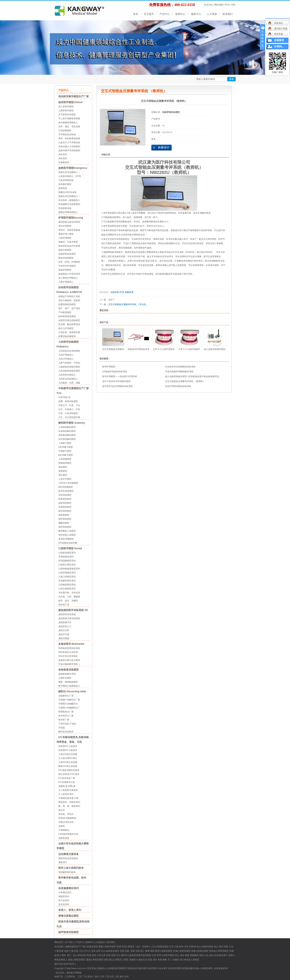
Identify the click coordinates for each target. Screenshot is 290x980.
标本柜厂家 (64, 720)
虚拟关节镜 (64, 634)
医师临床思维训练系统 (69, 648)
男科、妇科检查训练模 (69, 138)
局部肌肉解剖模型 (67, 435)
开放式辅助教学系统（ (69, 664)
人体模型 (195, 960)
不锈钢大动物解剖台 (68, 704)
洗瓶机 (62, 826)
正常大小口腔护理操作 (164, 349)
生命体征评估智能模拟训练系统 (180, 367)
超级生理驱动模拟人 (68, 212)
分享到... (279, 47)
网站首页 (59, 942)
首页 (136, 14)
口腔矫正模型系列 (67, 565)
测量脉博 (129, 292)
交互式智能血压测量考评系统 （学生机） (128, 304)
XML (233, 5)
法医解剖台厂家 (66, 696)
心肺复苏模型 (109, 947)
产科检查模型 (65, 312)
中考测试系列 (65, 893)
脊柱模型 (63, 475)
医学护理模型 (109, 367)
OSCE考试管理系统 (68, 656)
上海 (117, 977)
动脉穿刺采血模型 (67, 254)
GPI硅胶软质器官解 (68, 543)
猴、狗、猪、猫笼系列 (69, 806)
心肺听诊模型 (65, 678)
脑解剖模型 (64, 523)
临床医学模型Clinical (71, 102)
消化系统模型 (65, 495)
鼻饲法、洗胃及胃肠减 (69, 230)
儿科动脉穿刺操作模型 (69, 371)
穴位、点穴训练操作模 (69, 417)
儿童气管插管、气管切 (69, 363)
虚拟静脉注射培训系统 (69, 222)
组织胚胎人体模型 (67, 535)
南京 (122, 977)
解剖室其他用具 (66, 732)
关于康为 (149, 14)
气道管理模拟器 (66, 180)
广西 (107, 977)
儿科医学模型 (168, 955)
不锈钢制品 (64, 830)
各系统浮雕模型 (66, 539)
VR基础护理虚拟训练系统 (115, 372)
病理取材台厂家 (66, 712)
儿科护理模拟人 (66, 355)
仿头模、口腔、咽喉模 (69, 597)
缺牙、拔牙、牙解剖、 (69, 601)
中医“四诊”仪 (65, 397)
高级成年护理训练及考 (138, 349)
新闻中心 (180, 14)
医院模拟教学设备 (190, 968)
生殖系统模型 (65, 507)
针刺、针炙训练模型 (68, 413)
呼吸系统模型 (65, 499)
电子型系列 (64, 900)
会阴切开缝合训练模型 (69, 320)
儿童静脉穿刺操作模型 (69, 367)
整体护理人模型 (66, 234)
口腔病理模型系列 (67, 573)
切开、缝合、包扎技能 (69, 127)
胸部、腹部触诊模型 (68, 682)
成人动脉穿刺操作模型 (215, 349)
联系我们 (228, 14)
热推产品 (59, 977)
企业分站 (208, 5)
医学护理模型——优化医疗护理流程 (120, 376)
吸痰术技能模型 (66, 258)
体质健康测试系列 (69, 888)
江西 (102, 977)
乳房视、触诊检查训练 (69, 324)
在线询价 (161, 148)
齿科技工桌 (64, 605)
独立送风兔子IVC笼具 (69, 774)
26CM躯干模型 (66, 447)
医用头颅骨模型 (66, 491)
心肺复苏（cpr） (134, 947)
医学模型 (115, 951)
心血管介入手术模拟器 (69, 142)
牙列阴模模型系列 (67, 561)
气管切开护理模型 (67, 266)
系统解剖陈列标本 (67, 872)
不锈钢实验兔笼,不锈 (68, 798)
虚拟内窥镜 (64, 638)
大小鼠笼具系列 (66, 794)
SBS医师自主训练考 (68, 652)
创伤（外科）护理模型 (69, 262)
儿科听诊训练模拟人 (68, 379)
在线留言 (101, 942)
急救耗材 (63, 188)
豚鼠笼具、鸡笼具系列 (69, 802)
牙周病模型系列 (66, 557)
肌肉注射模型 (65, 250)
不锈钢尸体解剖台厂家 (69, 700)
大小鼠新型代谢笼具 (68, 790)
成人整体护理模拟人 (68, 278)
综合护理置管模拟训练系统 (178, 386)
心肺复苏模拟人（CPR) (70, 176)
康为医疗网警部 (74, 973)
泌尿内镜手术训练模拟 (69, 150)
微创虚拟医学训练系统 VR (73, 610)
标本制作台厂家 (66, 716)
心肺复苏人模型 (121, 960)
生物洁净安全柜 (66, 822)
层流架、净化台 (66, 814)
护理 (122, 292)
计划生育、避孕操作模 (69, 332)
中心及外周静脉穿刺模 (69, 119)
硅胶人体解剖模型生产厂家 (72, 947)
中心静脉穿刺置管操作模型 (138, 955)
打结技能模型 (65, 131)
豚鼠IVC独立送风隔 (68, 766)
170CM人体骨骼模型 (68, 483)
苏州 (127, 977)
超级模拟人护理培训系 (69, 274)
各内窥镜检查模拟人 (68, 123)
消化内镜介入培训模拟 (69, 146)
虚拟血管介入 (65, 626)
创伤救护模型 (65, 184)
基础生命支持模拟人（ (69, 196)
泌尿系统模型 (65, 503)
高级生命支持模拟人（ (69, 172)
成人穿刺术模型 (66, 107)
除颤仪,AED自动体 (67, 192)
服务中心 (196, 14)
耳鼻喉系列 (64, 162)
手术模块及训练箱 (67, 135)
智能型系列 (64, 897)
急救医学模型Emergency (73, 168)
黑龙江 (91, 977)
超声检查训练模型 (69, 932)
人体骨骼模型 (65, 459)
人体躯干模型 (65, 443)
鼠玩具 (62, 810)
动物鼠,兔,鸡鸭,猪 (67, 786)
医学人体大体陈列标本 (71, 868)
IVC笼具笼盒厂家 (67, 778)
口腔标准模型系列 (67, 553)
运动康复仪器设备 (69, 854)
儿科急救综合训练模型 (69, 351)
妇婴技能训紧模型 (67, 336)
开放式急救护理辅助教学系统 (179, 372)
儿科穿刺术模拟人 (67, 375)
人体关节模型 (65, 479)
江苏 (80, 977)
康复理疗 (63, 862)
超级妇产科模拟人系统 (69, 296)
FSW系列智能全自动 (68, 834)
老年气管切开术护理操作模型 (116, 381)
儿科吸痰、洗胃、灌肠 (69, 383)
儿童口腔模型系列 (67, 577)
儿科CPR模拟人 (66, 359)
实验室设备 (64, 838)
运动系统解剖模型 (67, 439)
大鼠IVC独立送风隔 (68, 762)
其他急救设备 (65, 208)
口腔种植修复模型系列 (69, 569)
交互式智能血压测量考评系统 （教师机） (185, 381)
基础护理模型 (65, 270)
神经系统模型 (65, 519)
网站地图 (219, 5)
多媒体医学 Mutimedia (71, 644)
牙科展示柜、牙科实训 (69, 593)
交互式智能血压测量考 (113, 349)
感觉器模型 (64, 515)
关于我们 (69, 942)
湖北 (97, 977)
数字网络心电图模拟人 (69, 686)
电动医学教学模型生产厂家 (74, 96)
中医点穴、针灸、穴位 (69, 405)
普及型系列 (64, 904)
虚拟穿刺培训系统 (67, 614)
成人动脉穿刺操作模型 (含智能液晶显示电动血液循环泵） (193, 376)
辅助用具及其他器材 (68, 858)
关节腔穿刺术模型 (67, 115)
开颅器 (62, 728)
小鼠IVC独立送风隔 (68, 754)
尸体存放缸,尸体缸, (68, 724)
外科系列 (63, 158)
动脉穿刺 (115, 292)
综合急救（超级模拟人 (69, 200)
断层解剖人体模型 (67, 531)
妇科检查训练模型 (67, 316)
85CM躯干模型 (66, 455)
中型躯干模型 (65, 451)
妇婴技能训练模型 (67, 304)
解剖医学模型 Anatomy (72, 423)
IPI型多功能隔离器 (67, 818)
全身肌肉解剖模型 (67, 431)
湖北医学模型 (175, 968)
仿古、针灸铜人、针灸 (69, 409)
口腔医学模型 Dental (70, 548)
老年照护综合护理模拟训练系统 (117, 386)
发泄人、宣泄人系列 (70, 910)
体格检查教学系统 (67, 674)
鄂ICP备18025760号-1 (65, 964)
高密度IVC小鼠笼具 (68, 746)
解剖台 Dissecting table (72, 691)
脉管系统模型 (65, 511)
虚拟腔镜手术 (65, 622)
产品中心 (165, 14)
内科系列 (63, 154)
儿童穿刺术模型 (66, 111)
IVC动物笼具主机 (67, 782)
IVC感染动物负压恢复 (69, 770)
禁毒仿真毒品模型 (69, 916)
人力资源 (212, 14)
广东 (85, 977)
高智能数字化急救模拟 (69, 204)
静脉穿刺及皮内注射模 (69, 246)
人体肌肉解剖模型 (67, 427)
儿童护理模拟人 (66, 282)
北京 (112, 977)
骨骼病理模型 (65, 463)
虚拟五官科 (64, 630)
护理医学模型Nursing (71, 218)
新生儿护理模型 (66, 328)
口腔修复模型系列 (67, 585)
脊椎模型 (63, 471)
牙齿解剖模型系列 (67, 581)
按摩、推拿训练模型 (68, 401)
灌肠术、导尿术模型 (68, 242)
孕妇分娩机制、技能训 (69, 300)
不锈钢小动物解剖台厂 (69, 708)
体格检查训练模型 (69, 670)
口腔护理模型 (65, 238)
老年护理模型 (65, 226)
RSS (227, 5)
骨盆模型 (63, 467)
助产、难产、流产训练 (69, 308)
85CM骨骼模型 (66, 487)
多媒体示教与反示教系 (69, 660)
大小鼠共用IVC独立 (68, 758)
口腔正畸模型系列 (67, 589)
